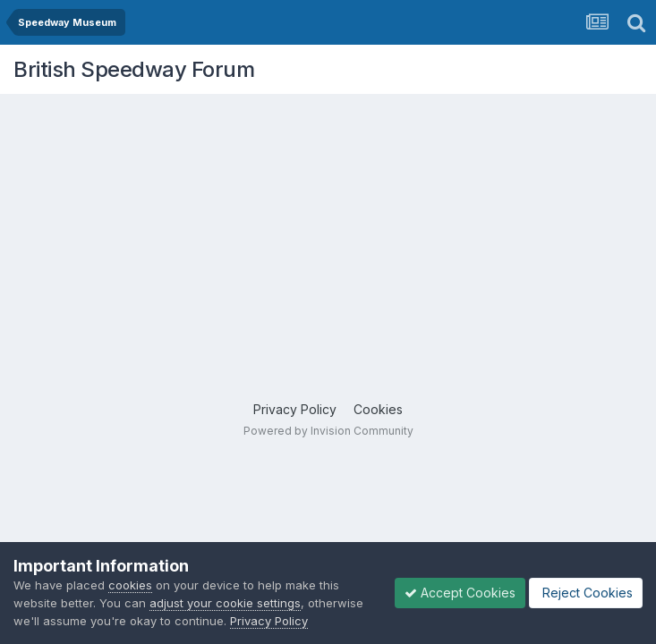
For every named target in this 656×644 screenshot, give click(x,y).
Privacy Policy (295, 409)
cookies (130, 585)
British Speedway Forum (134, 69)
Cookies (378, 409)
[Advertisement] (332, 228)
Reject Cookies (586, 593)
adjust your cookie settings (225, 603)
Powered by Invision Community (328, 431)
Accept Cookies (460, 593)
